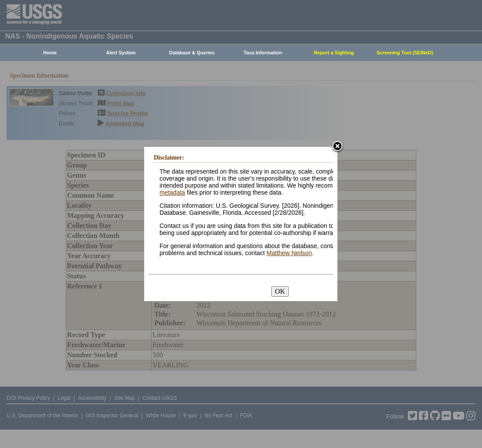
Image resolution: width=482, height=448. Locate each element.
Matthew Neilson (289, 253)
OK (280, 291)
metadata (172, 192)
